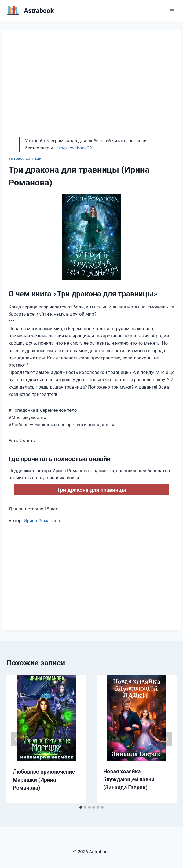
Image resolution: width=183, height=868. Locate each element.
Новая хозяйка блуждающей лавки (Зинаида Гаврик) (129, 779)
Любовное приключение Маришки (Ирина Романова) (44, 780)
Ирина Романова (42, 521)
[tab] (81, 807)
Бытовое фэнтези (25, 159)
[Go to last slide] (16, 739)
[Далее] (167, 739)
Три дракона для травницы (91, 490)
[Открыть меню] (172, 11)
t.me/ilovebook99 (74, 148)
